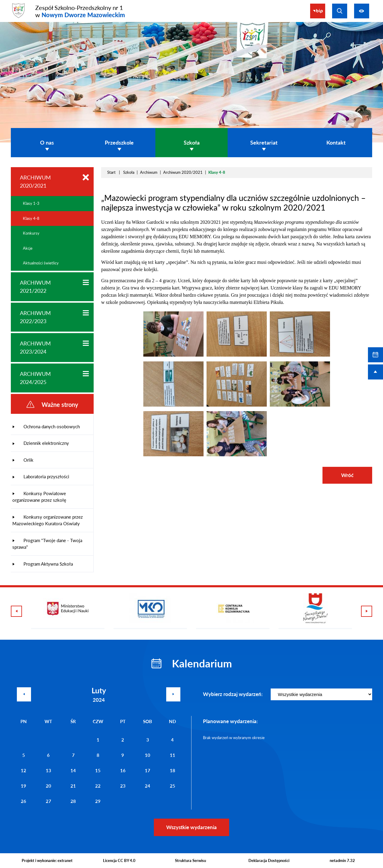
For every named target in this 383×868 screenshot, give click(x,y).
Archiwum (149, 172)
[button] (173, 355)
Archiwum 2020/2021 (183, 172)
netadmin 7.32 (342, 860)
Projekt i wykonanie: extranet (47, 860)
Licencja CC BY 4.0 (119, 860)
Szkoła (129, 172)
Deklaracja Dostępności (269, 860)
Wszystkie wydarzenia (191, 827)
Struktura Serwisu (190, 860)
